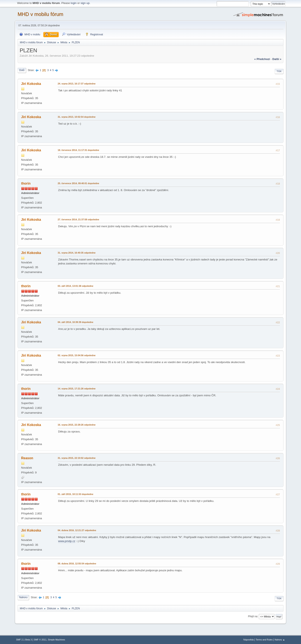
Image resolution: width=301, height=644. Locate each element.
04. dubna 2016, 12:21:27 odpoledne (77, 530)
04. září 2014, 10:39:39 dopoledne (75, 322)
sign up (85, 3)
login (74, 3)
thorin (26, 183)
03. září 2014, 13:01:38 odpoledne (75, 286)
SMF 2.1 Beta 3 (24, 640)
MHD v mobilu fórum (40, 14)
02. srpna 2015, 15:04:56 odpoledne (77, 355)
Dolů (22, 70)
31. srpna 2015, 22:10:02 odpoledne (77, 458)
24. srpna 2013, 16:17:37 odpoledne (77, 84)
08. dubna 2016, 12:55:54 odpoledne (77, 564)
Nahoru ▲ (280, 640)
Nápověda (248, 640)
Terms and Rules (264, 640)
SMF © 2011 (40, 640)
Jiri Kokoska (31, 84)
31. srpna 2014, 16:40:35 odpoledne (77, 253)
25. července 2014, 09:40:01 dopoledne (78, 183)
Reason (27, 458)
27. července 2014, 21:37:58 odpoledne (78, 219)
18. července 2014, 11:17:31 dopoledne (78, 150)
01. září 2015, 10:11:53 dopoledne (75, 494)
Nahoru (23, 597)
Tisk (279, 71)
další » (277, 59)
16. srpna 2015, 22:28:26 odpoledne (77, 425)
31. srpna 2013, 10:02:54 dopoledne (77, 117)
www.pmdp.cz (67, 541)
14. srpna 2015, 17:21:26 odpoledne (77, 389)
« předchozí (262, 59)
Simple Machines (56, 640)
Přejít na (253, 616)
